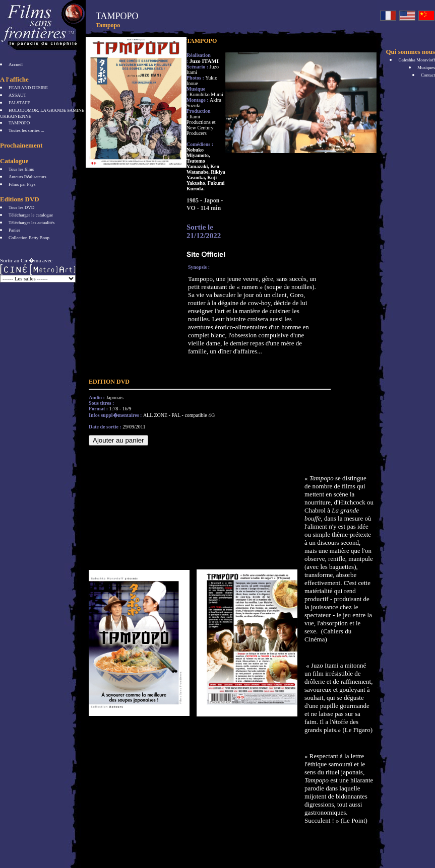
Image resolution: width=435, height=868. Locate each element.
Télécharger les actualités (32, 223)
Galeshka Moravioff (417, 60)
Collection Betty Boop (29, 238)
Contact (428, 75)
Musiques (426, 67)
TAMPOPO (19, 123)
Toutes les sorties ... (26, 130)
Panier (14, 230)
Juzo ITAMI (204, 61)
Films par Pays (22, 184)
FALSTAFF (19, 103)
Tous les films (21, 169)
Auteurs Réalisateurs (27, 177)
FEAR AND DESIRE (28, 88)
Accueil (16, 64)
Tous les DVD (21, 207)
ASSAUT (17, 95)
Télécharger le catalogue (31, 215)
